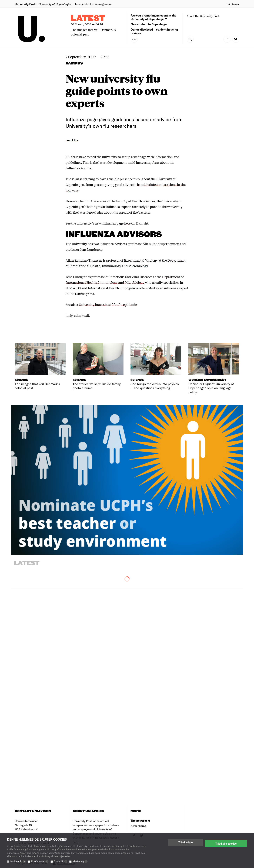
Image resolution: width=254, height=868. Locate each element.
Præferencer (40, 861)
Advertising (138, 826)
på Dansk (233, 4)
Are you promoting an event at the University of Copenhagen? (153, 17)
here (127, 223)
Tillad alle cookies (226, 842)
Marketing (80, 861)
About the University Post (203, 16)
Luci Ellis (72, 140)
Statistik (61, 861)
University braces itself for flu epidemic (108, 304)
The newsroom (140, 820)
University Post (25, 4)
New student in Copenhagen (150, 24)
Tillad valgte (186, 842)
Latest (88, 19)
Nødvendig (18, 861)
